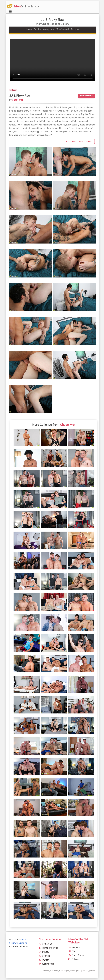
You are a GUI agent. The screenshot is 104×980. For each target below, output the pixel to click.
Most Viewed (62, 29)
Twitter (44, 960)
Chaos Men (16, 100)
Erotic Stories (76, 955)
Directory (74, 947)
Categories (49, 29)
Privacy (44, 952)
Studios (38, 29)
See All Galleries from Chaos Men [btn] (79, 142)
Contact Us (46, 944)
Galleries (74, 959)
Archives (75, 29)
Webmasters (47, 964)
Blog (72, 951)
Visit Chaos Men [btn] (86, 96)
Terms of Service (49, 948)
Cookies (44, 956)
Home (29, 29)
